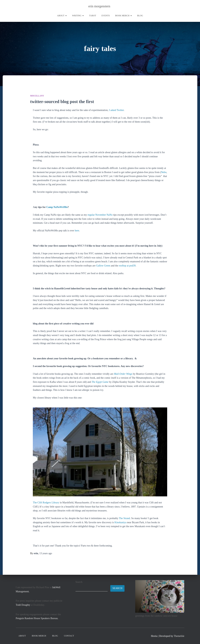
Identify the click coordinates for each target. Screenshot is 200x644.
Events (106, 16)
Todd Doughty (23, 605)
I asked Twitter (116, 110)
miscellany (37, 96)
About (62, 16)
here (77, 231)
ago (46, 553)
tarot (93, 16)
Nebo (164, 172)
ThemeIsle (179, 636)
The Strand (124, 518)
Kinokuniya (120, 522)
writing (78, 16)
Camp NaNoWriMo (57, 207)
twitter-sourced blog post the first (62, 102)
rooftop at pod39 (127, 266)
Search (79, 582)
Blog (140, 16)
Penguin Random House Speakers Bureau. (37, 618)
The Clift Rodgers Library (46, 503)
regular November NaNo (100, 215)
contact (69, 636)
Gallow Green (103, 266)
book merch (123, 16)
